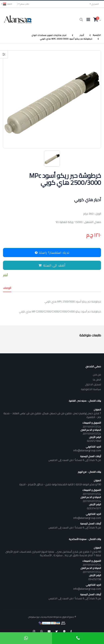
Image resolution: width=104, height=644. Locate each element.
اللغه (8, 4)
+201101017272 (92, 427)
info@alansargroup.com (87, 450)
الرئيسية (97, 35)
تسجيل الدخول (93, 384)
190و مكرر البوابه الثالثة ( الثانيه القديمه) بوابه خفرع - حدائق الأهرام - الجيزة (60, 484)
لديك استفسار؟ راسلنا (52, 253)
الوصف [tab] (7, 288)
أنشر (5, 275)
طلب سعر (25, 4)
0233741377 (94, 508)
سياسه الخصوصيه (91, 389)
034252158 (95, 579)
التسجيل (95, 4)
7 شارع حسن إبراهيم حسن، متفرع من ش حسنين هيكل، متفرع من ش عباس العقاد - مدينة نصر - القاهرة (52, 415)
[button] (81, 20)
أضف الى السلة (52, 265)
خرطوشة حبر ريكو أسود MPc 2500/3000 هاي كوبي (66, 39)
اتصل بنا (97, 379)
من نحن (97, 375)
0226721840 (94, 441)
